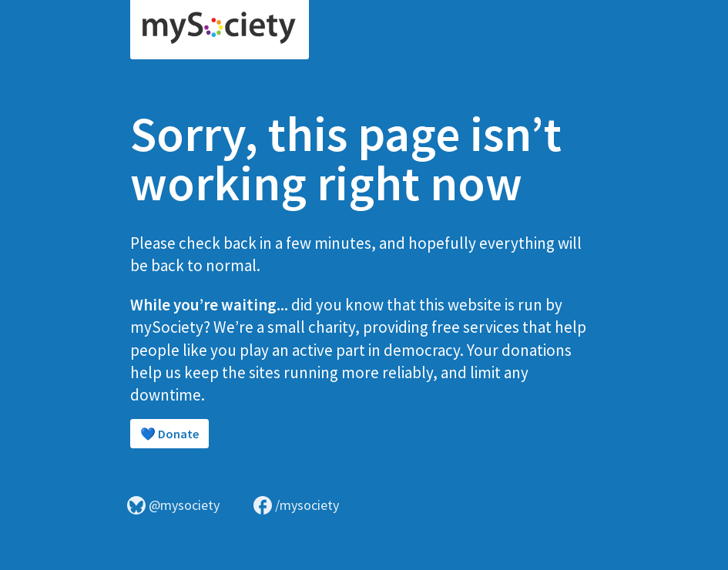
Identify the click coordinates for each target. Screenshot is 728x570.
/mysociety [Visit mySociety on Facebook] (296, 505)
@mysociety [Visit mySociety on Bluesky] (173, 505)
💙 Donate (169, 434)
